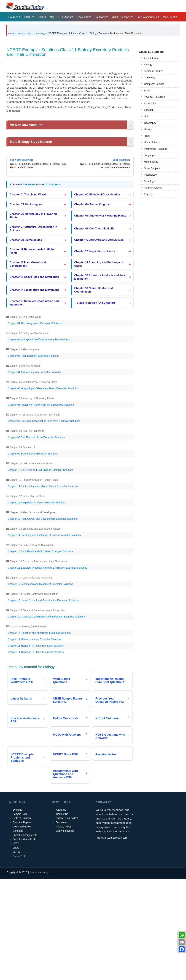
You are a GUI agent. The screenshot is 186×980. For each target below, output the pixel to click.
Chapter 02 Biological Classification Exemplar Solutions (38, 440)
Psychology (150, 224)
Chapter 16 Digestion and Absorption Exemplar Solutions (39, 733)
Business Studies (153, 121)
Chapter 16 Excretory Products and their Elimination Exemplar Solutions (48, 668)
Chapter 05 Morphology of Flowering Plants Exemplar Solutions (43, 489)
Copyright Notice (65, 932)
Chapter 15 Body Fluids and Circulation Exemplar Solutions (41, 652)
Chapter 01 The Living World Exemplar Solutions (35, 423)
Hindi (147, 186)
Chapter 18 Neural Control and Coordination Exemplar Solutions (43, 701)
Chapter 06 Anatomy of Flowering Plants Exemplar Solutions (41, 505)
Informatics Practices (155, 198)
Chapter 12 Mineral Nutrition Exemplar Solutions (34, 740)
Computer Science (154, 134)
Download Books (22, 928)
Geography (150, 173)
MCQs (16, 953)
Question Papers (22, 923)
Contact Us (62, 915)
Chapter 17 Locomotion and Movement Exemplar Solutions (40, 684)
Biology (41, 33)
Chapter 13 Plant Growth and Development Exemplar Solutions (43, 619)
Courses (13, 17)
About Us (61, 911)
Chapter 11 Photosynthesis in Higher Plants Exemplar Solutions (43, 586)
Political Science (153, 237)
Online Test (19, 957)
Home (11, 33)
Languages (150, 205)
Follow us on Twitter (67, 919)
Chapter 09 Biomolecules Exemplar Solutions (33, 554)
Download (83, 17)
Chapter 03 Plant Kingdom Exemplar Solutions (33, 456)
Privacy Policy (64, 928)
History (148, 179)
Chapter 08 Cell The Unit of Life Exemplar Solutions (36, 538)
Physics (148, 244)
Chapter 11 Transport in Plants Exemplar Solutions (36, 746)
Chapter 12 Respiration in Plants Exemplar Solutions (37, 603)
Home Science (152, 192)
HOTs (16, 945)
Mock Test (169, 17)
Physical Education (154, 147)
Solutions (100, 17)
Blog (11, 27)
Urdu (147, 166)
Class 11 (30, 33)
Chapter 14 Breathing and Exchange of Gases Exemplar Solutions (44, 635)
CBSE (28, 17)
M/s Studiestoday (39, 974)
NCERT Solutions (60, 17)
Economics (150, 153)
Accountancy (151, 108)
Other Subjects (152, 218)
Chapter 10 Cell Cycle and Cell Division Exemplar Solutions (41, 570)
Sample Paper (21, 915)
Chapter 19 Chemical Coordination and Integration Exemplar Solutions (47, 717)
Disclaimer (62, 923)
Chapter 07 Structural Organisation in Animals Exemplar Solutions (44, 521)
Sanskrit (148, 159)
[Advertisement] (93, 65)
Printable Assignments (25, 936)
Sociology (149, 231)
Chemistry (149, 127)
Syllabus (17, 911)
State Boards (25, 27)
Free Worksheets (147, 17)
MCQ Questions (121, 17)
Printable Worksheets (24, 940)
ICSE (41, 17)
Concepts (18, 932)
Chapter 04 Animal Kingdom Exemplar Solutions (34, 472)
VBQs (16, 949)
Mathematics (151, 211)
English (148, 140)
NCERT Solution (22, 919)
